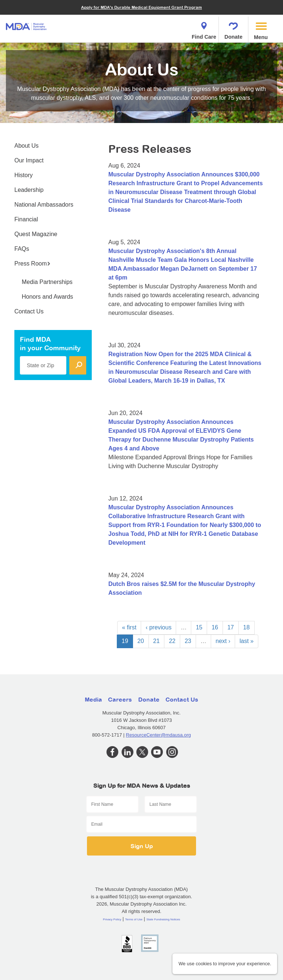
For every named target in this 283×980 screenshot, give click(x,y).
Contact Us (29, 311)
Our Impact (29, 160)
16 (215, 627)
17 (231, 627)
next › (223, 641)
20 (141, 641)
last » (247, 641)
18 (247, 627)
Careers (120, 699)
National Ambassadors (44, 205)
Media (93, 699)
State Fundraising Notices (163, 919)
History (24, 175)
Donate (233, 29)
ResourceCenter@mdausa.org (159, 735)
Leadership (29, 190)
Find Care (204, 29)
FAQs (22, 249)
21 (157, 641)
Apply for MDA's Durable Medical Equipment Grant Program (141, 7)
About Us (27, 146)
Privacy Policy (112, 919)
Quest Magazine (36, 234)
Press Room (32, 264)
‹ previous (158, 627)
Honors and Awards (47, 297)
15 (199, 627)
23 (188, 641)
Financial (26, 219)
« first (129, 627)
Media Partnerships (47, 282)
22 (172, 641)
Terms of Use (134, 919)
